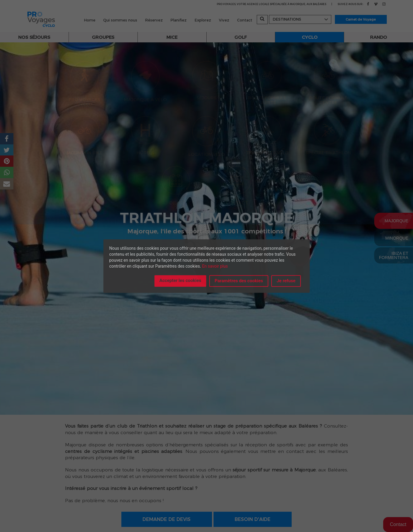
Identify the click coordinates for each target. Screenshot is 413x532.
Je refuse (286, 281)
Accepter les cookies (180, 280)
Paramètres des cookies (239, 281)
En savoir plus (215, 266)
